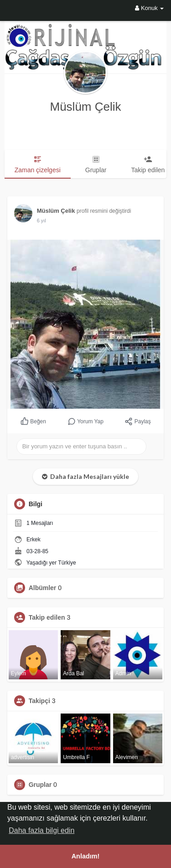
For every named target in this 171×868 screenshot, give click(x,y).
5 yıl (41, 221)
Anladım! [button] (86, 856)
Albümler (43, 588)
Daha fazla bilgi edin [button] (41, 830)
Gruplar (40, 785)
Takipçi (39, 701)
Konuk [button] (149, 8)
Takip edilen (47, 617)
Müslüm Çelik (85, 107)
